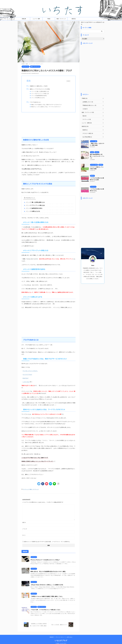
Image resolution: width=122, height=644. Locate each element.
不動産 (49, 19)
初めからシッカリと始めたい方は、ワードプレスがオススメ (46, 107)
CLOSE (68, 81)
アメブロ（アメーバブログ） (30, 371)
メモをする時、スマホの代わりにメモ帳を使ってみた (45, 610)
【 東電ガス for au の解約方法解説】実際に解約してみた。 (47, 596)
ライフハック (26, 489)
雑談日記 (74, 19)
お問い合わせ (69, 636)
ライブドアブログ (27, 375)
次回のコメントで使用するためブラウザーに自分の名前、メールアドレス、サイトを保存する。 (47, 542)
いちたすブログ (61, 639)
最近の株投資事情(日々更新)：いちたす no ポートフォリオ (97, 156)
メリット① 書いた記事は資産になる (40, 91)
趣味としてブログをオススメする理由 (40, 89)
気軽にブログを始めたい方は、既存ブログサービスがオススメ (46, 105)
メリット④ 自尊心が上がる (38, 98)
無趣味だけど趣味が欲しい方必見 (39, 86)
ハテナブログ (26, 382)
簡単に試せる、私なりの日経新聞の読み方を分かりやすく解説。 (49, 572)
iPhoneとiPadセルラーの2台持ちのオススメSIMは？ (45, 560)
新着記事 (24, 19)
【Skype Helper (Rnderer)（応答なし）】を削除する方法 (47, 585)
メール (25, 529)
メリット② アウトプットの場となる (40, 94)
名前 (24, 522)
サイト (24, 535)
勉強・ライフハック (61, 19)
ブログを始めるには (35, 102)
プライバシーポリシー (60, 636)
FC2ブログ (26, 378)
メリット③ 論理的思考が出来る (39, 96)
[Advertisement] (49, 125)
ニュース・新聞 (36, 19)
